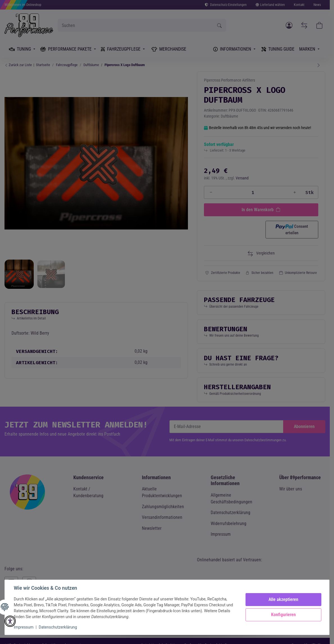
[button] (10, 621)
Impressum (24, 627)
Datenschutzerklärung (58, 627)
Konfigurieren (283, 615)
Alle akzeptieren (283, 599)
